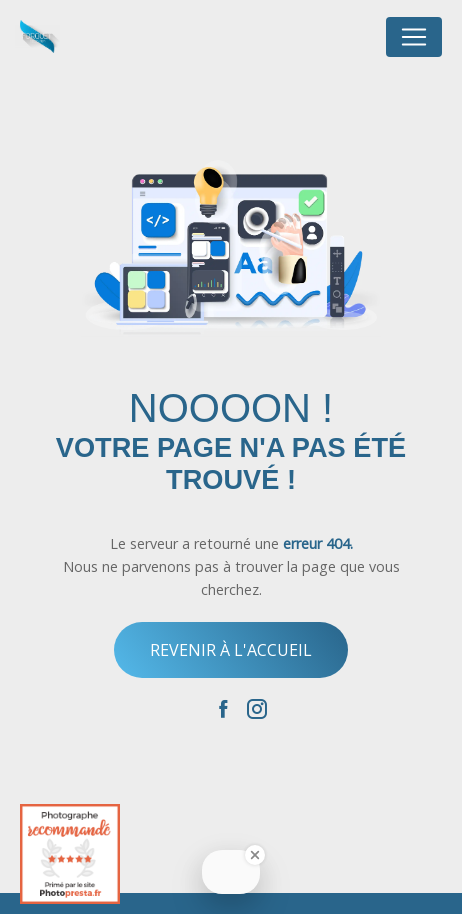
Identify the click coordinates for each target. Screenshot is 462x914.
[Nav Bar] (414, 37)
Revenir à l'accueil (231, 650)
